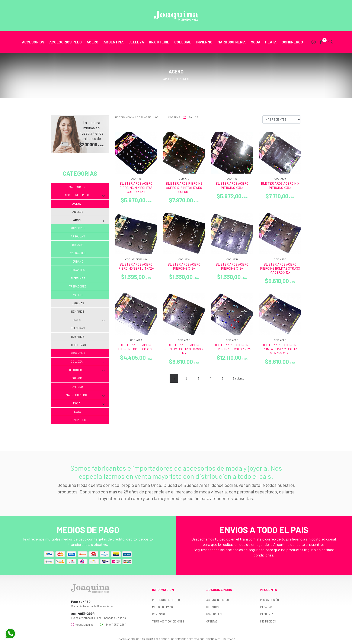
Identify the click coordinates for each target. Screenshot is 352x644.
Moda (255, 42)
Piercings (78, 278)
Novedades (214, 614)
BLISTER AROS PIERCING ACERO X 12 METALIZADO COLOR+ (184, 187)
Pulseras (78, 328)
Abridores (78, 228)
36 (196, 117)
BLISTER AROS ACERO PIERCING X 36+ (232, 185)
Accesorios (33, 42)
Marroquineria (231, 42)
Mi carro (266, 607)
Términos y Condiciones (168, 621)
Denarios (78, 312)
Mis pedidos (268, 621)
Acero (93, 42)
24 (191, 117)
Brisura (78, 245)
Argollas (78, 236)
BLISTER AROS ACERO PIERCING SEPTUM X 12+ (136, 266)
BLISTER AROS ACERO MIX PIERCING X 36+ (280, 185)
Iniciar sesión (270, 600)
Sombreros (292, 42)
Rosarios (78, 337)
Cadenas (78, 303)
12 (185, 117)
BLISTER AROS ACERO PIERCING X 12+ (184, 266)
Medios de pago (162, 607)
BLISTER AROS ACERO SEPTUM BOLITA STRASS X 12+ (184, 349)
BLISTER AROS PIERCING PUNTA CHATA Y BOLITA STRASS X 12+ (280, 349)
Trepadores (78, 286)
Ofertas (212, 621)
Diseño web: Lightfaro (220, 639)
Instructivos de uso (166, 600)
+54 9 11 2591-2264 (113, 625)
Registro (212, 607)
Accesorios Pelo (65, 42)
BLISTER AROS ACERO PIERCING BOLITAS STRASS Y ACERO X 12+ (280, 268)
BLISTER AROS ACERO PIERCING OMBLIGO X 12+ (136, 347)
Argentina (113, 42)
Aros (89, 220)
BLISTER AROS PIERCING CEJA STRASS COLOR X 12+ (232, 347)
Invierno (204, 42)
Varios (78, 295)
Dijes (89, 320)
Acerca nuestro (218, 600)
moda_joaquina (82, 625)
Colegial (183, 42)
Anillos (78, 212)
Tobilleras (78, 345)
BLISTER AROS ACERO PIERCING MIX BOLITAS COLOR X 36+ (136, 187)
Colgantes (78, 253)
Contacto (159, 614)
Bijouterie (159, 42)
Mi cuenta (267, 614)
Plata (271, 42)
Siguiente (238, 378)
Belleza (136, 42)
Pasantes (78, 270)
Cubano (78, 262)
